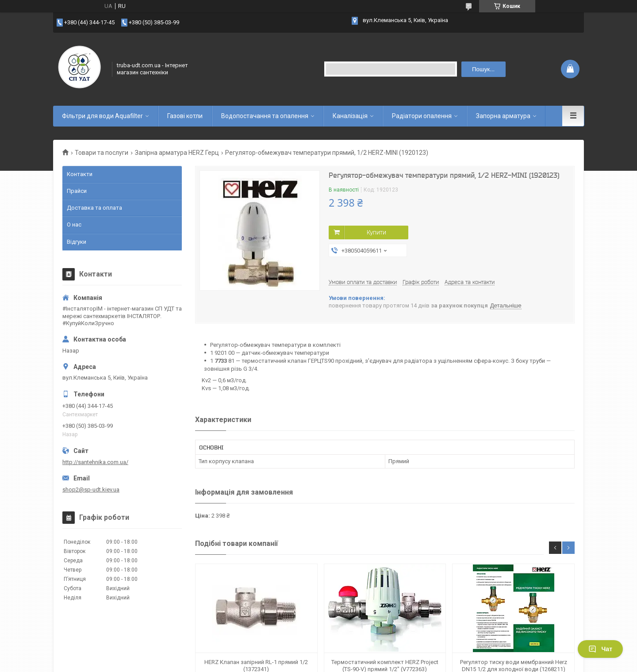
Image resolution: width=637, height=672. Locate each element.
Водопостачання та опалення (265, 116)
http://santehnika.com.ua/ (95, 462)
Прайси (77, 191)
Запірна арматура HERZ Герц (177, 153)
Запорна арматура (503, 116)
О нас (74, 225)
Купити (376, 232)
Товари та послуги (102, 153)
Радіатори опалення (422, 116)
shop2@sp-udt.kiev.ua (91, 490)
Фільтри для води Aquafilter (102, 116)
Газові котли (185, 116)
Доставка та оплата (94, 208)
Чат (600, 649)
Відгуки (77, 242)
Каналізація (350, 116)
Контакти (80, 174)
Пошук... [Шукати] (483, 69)
